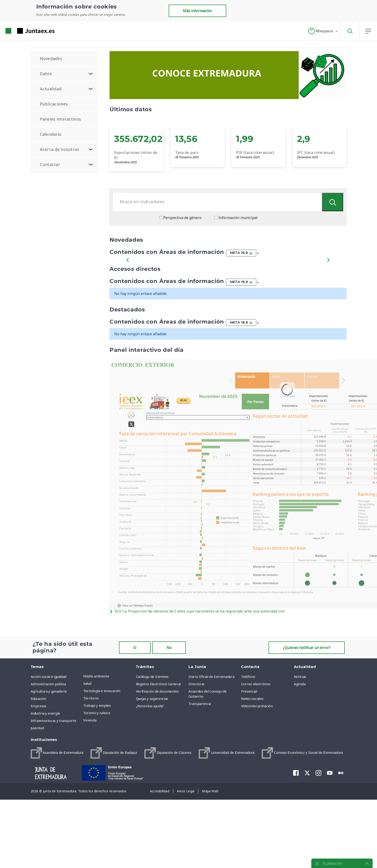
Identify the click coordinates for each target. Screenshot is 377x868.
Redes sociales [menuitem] (252, 699)
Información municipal (236, 218)
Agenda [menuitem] (300, 684)
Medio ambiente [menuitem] (96, 676)
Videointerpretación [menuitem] (257, 706)
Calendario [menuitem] (51, 134)
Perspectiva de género (180, 218)
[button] (323, 31)
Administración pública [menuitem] (48, 684)
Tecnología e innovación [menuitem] (102, 691)
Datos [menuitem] (46, 74)
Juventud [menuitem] (37, 728)
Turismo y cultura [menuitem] (96, 713)
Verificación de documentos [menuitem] (157, 691)
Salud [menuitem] (87, 683)
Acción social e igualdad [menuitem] (49, 677)
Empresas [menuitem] (39, 706)
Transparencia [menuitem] (200, 704)
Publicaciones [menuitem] (54, 104)
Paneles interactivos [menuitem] (61, 119)
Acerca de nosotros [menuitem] (60, 149)
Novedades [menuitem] (51, 58)
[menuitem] (57, 753)
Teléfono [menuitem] (248, 677)
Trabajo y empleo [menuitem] (97, 705)
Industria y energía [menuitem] (45, 713)
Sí (135, 648)
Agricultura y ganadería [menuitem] (49, 691)
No (169, 648)
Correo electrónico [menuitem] (256, 684)
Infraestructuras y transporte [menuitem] (54, 721)
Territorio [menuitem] (91, 698)
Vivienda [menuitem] (90, 720)
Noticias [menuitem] (300, 677)
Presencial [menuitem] (249, 691)
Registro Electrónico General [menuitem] (158, 684)
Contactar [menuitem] (50, 164)
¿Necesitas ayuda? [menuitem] (150, 706)
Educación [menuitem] (38, 699)
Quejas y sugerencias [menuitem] (152, 699)
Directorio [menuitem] (196, 684)
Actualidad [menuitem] (51, 89)
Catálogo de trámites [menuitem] (152, 677)
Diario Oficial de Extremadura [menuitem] (211, 677)
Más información (197, 11)
